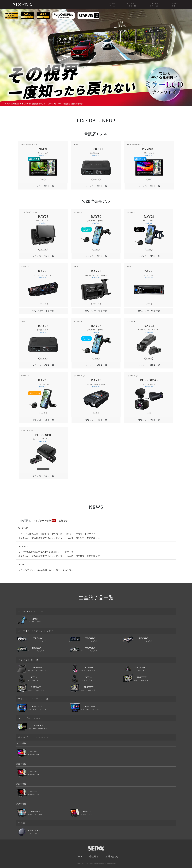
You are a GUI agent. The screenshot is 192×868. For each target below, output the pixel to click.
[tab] (43, 186)
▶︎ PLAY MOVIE (43, 469)
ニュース (78, 857)
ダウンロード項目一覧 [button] (43, 186)
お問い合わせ (112, 857)
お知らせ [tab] (63, 521)
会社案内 (94, 857)
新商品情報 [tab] (25, 521)
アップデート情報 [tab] (45, 521)
